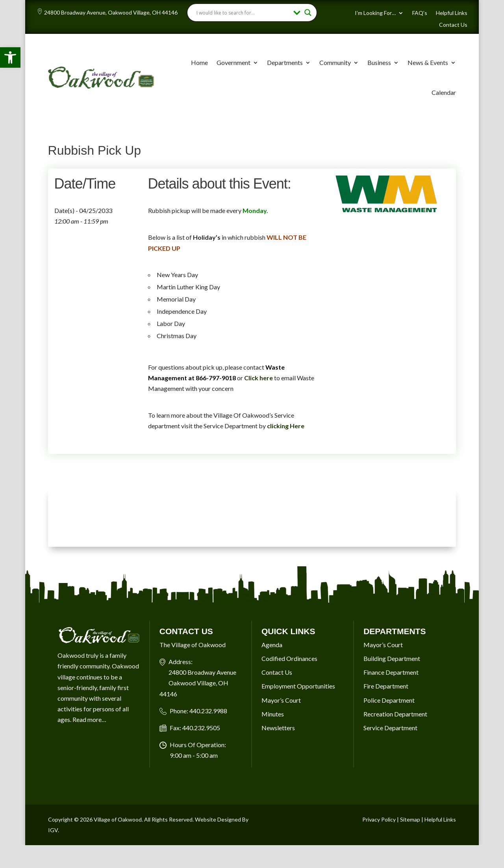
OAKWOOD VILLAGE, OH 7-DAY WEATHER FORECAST (252, 517)
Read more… (89, 719)
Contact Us (453, 25)
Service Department (390, 728)
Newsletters (278, 728)
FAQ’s (420, 13)
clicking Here (286, 426)
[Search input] (243, 13)
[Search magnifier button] (308, 13)
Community (335, 62)
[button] (10, 57)
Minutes (273, 714)
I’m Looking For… (375, 13)
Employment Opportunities (298, 686)
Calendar (444, 92)
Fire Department (386, 686)
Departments (285, 62)
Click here (258, 378)
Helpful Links (452, 13)
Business (379, 62)
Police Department (389, 700)
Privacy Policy (379, 819)
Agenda (272, 645)
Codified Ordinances (289, 658)
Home (199, 62)
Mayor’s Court (281, 700)
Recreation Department (395, 714)
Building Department (392, 658)
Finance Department (391, 672)
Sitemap (410, 819)
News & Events (428, 62)
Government (233, 62)
